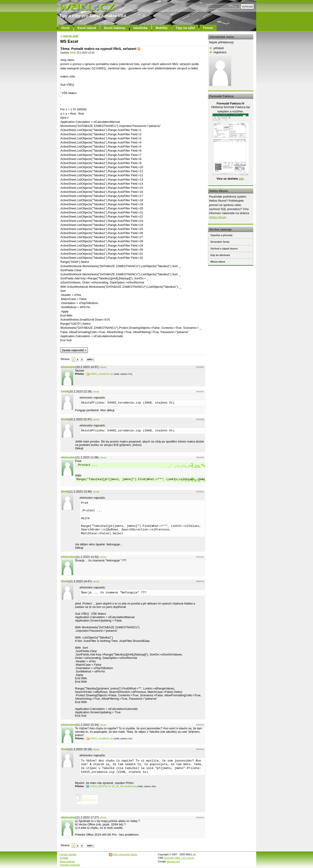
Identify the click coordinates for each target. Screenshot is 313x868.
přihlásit (219, 48)
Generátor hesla (220, 242)
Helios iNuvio (218, 217)
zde (241, 179)
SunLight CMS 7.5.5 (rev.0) (179, 858)
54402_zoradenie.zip (99, 374)
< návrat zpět (69, 36)
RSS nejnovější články (123, 854)
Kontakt (64, 858)
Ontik (73, 53)
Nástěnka (141, 28)
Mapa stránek (67, 861)
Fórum (208, 28)
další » (90, 359)
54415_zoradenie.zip (99, 738)
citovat (103, 367)
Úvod (66, 28)
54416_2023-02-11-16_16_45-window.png (111, 786)
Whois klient (218, 262)
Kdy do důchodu (220, 255)
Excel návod (87, 28)
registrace (220, 52)
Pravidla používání (70, 865)
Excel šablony (115, 28)
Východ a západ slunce (224, 249)
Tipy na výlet (185, 28)
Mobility (162, 28)
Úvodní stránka (68, 854)
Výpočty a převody (222, 235)
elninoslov (68, 367)
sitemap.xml (173, 861)
